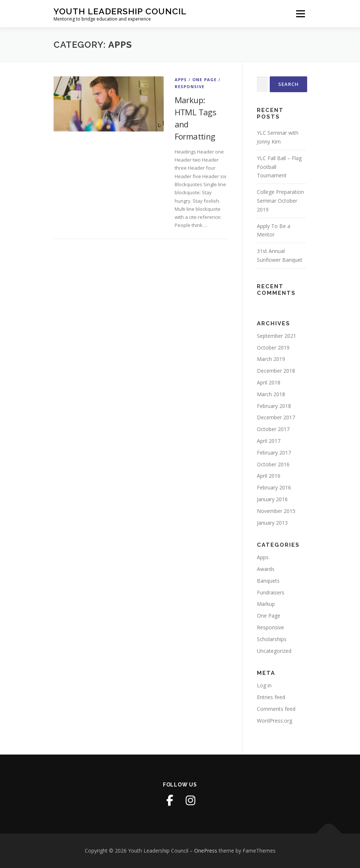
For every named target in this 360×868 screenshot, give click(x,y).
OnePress (206, 851)
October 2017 (273, 429)
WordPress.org (274, 721)
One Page (205, 79)
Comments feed (276, 709)
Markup (266, 604)
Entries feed (271, 697)
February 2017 (274, 453)
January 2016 (272, 499)
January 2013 (272, 523)
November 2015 (276, 511)
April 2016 (269, 476)
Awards (266, 569)
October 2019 (273, 348)
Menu (300, 14)
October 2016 (273, 464)
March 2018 (271, 394)
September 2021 (277, 336)
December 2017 (276, 417)
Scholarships (272, 639)
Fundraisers (271, 592)
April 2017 (269, 441)
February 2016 (274, 487)
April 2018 (269, 382)
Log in (264, 685)
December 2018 (276, 371)
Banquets (268, 581)
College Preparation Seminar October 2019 (280, 201)
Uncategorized (274, 651)
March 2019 (271, 359)
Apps (181, 79)
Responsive (190, 86)
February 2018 (274, 406)
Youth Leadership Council (120, 11)
